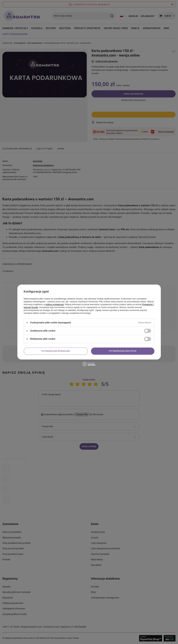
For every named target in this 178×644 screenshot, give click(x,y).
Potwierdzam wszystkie (123, 351)
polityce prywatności (55, 304)
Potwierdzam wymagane (56, 351)
